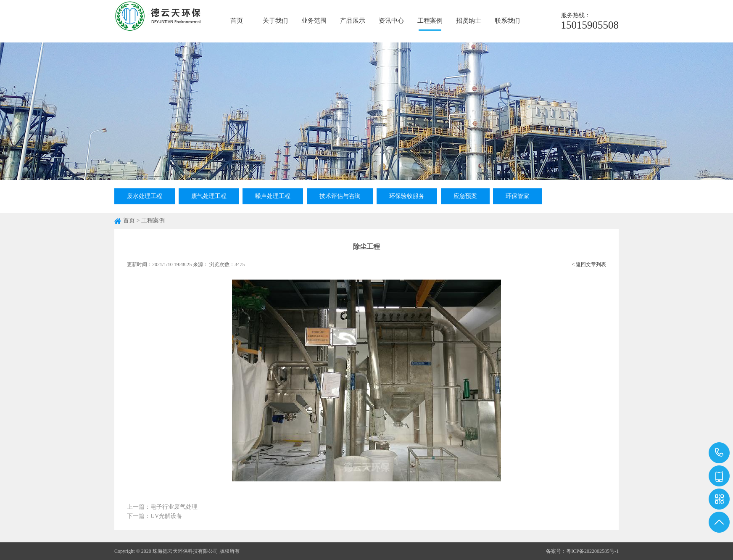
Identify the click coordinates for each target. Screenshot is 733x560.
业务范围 (314, 21)
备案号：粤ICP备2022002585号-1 (582, 551)
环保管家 (517, 196)
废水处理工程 (145, 196)
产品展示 (353, 21)
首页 (237, 21)
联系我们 (507, 21)
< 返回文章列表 (589, 264)
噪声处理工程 (273, 196)
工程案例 (430, 21)
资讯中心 (391, 21)
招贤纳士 (469, 21)
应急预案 (465, 196)
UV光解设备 (166, 516)
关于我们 (275, 21)
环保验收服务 (407, 196)
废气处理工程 (209, 196)
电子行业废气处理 (174, 507)
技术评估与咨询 (340, 196)
